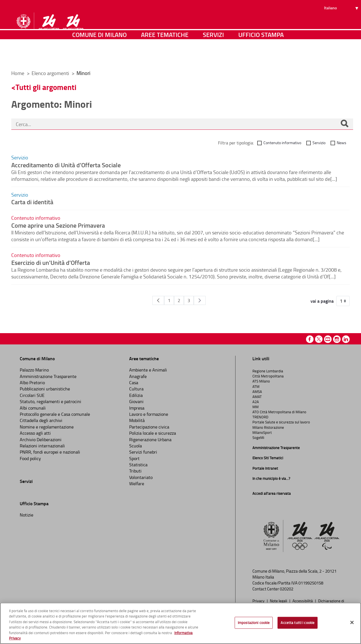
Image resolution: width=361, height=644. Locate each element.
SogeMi (258, 438)
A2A (256, 402)
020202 (287, 589)
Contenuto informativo (282, 143)
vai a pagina (322, 301)
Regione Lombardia (268, 371)
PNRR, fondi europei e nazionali (50, 452)
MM (256, 407)
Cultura (136, 389)
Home (18, 73)
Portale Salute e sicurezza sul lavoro (281, 422)
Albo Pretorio (32, 383)
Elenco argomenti (51, 73)
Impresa (137, 408)
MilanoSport (262, 432)
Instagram (337, 339)
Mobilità (137, 420)
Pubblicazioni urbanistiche (45, 389)
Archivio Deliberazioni (41, 439)
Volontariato (141, 477)
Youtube (328, 339)
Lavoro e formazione (149, 414)
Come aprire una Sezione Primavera (58, 225)
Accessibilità (303, 601)
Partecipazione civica (149, 427)
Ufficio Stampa (261, 58)
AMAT (257, 397)
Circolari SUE (32, 395)
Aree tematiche (165, 58)
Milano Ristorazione (268, 427)
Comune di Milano (99, 58)
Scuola (136, 446)
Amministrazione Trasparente (48, 376)
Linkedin (346, 339)
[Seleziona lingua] (342, 26)
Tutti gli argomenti (46, 87)
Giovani (136, 401)
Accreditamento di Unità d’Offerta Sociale (66, 165)
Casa (134, 383)
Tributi (135, 471)
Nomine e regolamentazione (47, 427)
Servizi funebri (143, 452)
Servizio (319, 143)
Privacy (259, 601)
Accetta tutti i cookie (298, 623)
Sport (134, 458)
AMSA (257, 392)
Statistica (138, 465)
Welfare (137, 483)
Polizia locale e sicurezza (153, 433)
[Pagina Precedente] (158, 300)
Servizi (213, 58)
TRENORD (260, 417)
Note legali (279, 601)
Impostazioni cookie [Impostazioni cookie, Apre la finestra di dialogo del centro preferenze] (254, 623)
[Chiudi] (352, 623)
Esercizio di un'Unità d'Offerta (51, 262)
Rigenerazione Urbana (150, 439)
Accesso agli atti (35, 433)
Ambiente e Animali (148, 370)
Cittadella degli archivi (41, 420)
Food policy (30, 458)
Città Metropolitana (268, 376)
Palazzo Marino (34, 370)
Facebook (310, 339)
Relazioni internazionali (42, 446)
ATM (256, 386)
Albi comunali (33, 408)
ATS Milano (261, 381)
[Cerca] (344, 124)
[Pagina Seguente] (200, 300)
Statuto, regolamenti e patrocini (50, 401)
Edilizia (136, 395)
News (342, 143)
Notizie (27, 515)
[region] (180, 623)
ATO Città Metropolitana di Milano (279, 412)
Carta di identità (32, 202)
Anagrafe (138, 376)
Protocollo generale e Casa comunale (55, 414)
